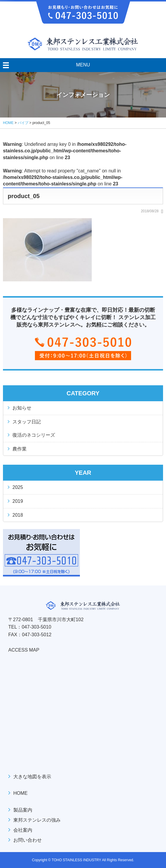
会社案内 (23, 830)
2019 (18, 501)
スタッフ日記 (27, 422)
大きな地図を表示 (32, 777)
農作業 (20, 449)
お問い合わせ (28, 840)
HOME (20, 793)
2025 (18, 487)
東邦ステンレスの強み (37, 820)
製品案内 (23, 810)
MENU (83, 65)
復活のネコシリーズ (34, 435)
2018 (18, 515)
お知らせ (22, 408)
